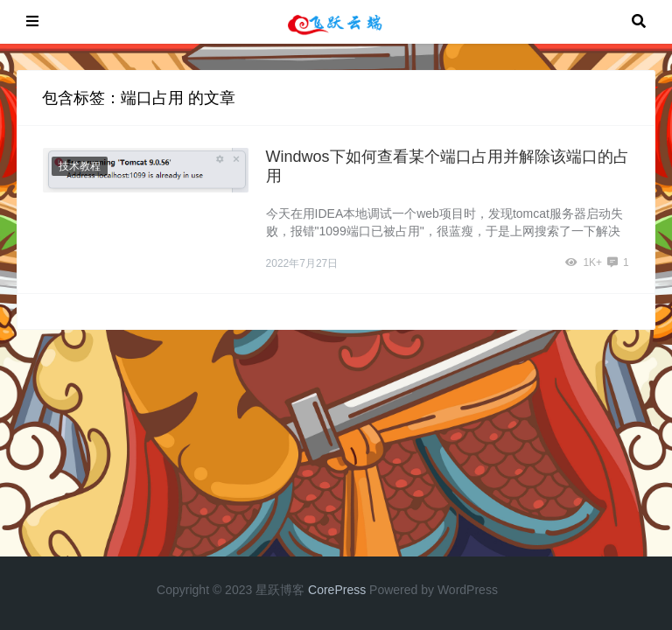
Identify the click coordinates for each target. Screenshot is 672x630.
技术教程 (80, 166)
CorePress (337, 590)
